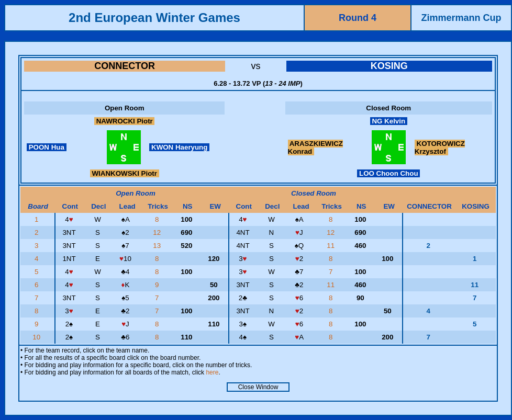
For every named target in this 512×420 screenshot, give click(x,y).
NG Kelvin (389, 121)
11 (332, 246)
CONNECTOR (125, 66)
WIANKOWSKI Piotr (125, 173)
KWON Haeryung (179, 147)
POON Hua (47, 147)
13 (158, 246)
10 (37, 337)
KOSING (389, 66)
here (212, 372)
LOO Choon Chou (388, 173)
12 (158, 232)
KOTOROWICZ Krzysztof (440, 147)
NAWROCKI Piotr (125, 121)
